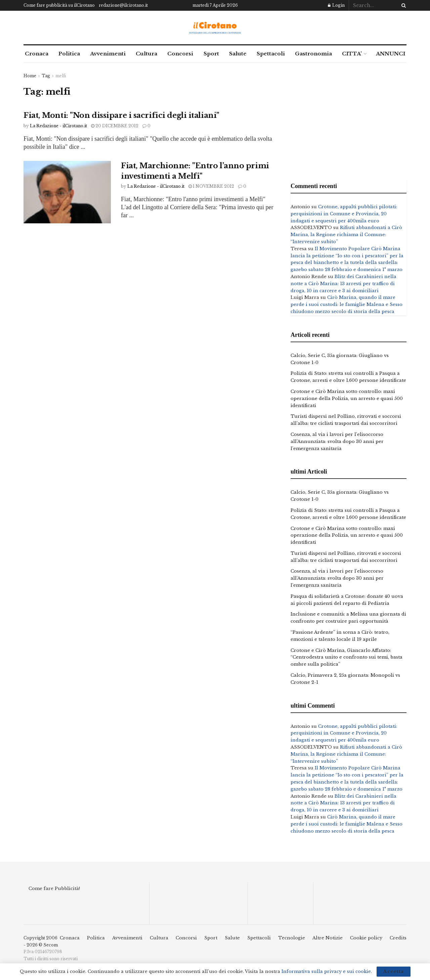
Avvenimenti (108, 54)
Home (30, 76)
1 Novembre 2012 (211, 186)
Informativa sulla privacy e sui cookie (326, 971)
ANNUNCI (391, 54)
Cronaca (37, 54)
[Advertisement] (349, 120)
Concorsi (180, 54)
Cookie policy (366, 938)
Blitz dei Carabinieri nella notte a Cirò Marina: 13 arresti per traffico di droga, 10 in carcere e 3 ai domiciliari (343, 284)
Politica (69, 54)
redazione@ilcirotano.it (123, 5)
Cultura (146, 54)
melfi (61, 76)
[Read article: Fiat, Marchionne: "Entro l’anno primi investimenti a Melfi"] (67, 192)
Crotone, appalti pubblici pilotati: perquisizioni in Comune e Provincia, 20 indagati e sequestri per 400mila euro (344, 214)
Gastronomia (313, 54)
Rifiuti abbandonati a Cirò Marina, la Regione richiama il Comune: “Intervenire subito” (346, 235)
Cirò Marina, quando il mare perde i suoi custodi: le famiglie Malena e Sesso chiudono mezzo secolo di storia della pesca (347, 304)
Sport (211, 54)
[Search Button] (402, 5)
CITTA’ (352, 54)
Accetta (394, 971)
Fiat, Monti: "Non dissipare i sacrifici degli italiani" (121, 115)
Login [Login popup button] (336, 5)
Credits (398, 938)
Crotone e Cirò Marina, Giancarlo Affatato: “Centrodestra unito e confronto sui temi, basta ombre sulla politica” (347, 657)
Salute (238, 54)
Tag (46, 76)
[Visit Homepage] (215, 28)
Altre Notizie (328, 938)
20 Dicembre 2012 (115, 126)
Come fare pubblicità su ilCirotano (59, 5)
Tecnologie (292, 938)
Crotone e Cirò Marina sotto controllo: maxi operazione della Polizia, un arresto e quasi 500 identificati (347, 398)
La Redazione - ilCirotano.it (58, 126)
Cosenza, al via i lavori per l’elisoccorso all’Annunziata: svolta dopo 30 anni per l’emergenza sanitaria (337, 441)
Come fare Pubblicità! (54, 888)
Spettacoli (271, 54)
